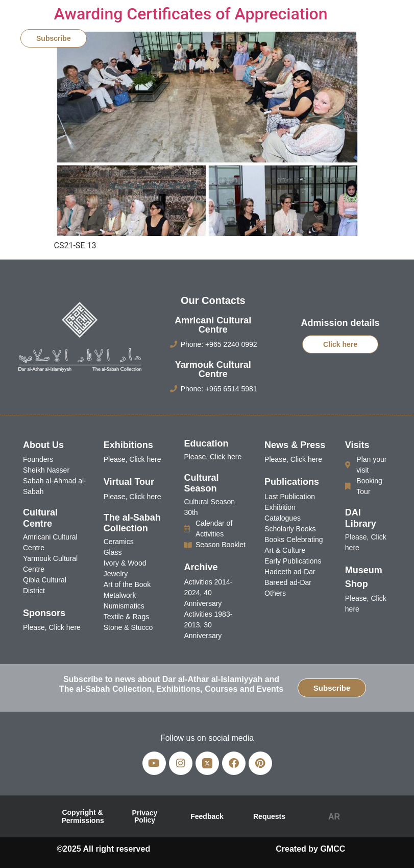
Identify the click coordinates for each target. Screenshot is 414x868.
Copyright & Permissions (83, 816)
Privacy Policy (145, 816)
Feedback (207, 816)
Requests (269, 816)
